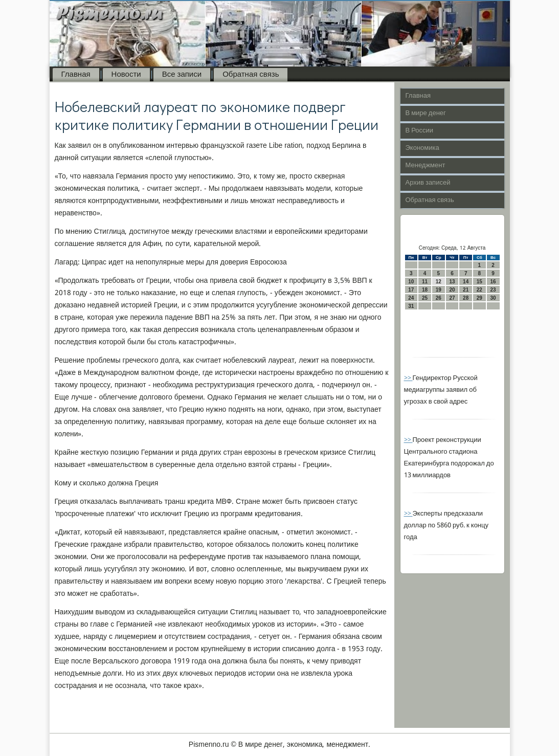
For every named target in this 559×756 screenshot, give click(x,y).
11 (425, 282)
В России (420, 131)
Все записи (182, 75)
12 (439, 282)
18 (425, 290)
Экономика (422, 148)
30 (493, 298)
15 (479, 282)
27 (452, 298)
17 (411, 290)
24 (411, 298)
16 (493, 282)
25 (425, 298)
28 (466, 298)
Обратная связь (251, 75)
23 (493, 290)
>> (408, 378)
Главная (76, 75)
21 (466, 290)
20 (452, 290)
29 (479, 298)
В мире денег (426, 113)
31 (411, 306)
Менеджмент (426, 165)
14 (466, 282)
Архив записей (428, 183)
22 (479, 290)
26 (439, 298)
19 (439, 290)
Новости (126, 75)
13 (452, 282)
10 (411, 282)
